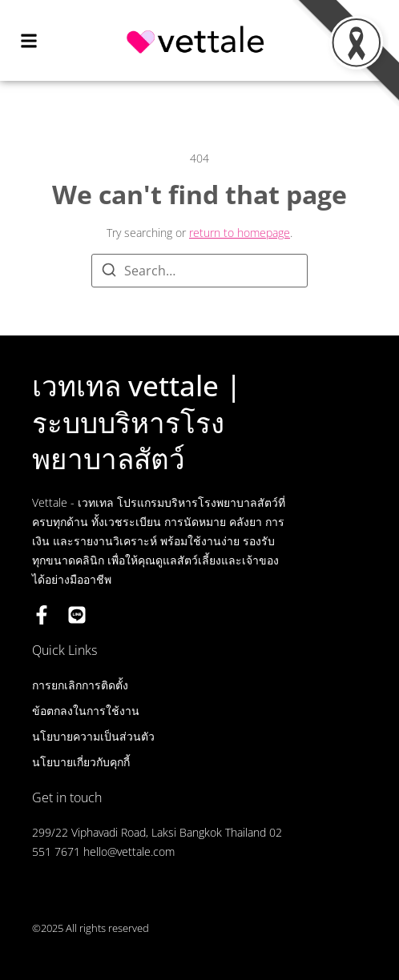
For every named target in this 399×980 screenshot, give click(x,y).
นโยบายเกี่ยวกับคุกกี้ (81, 762)
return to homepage (240, 233)
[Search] (109, 272)
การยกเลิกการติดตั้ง (80, 685)
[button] (29, 40)
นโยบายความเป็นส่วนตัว (93, 736)
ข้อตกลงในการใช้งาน (86, 711)
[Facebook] (42, 615)
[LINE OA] (77, 615)
